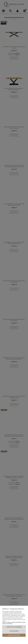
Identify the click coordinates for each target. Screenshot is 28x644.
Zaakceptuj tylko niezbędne (14, 627)
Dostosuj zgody (14, 631)
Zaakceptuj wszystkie (14, 635)
